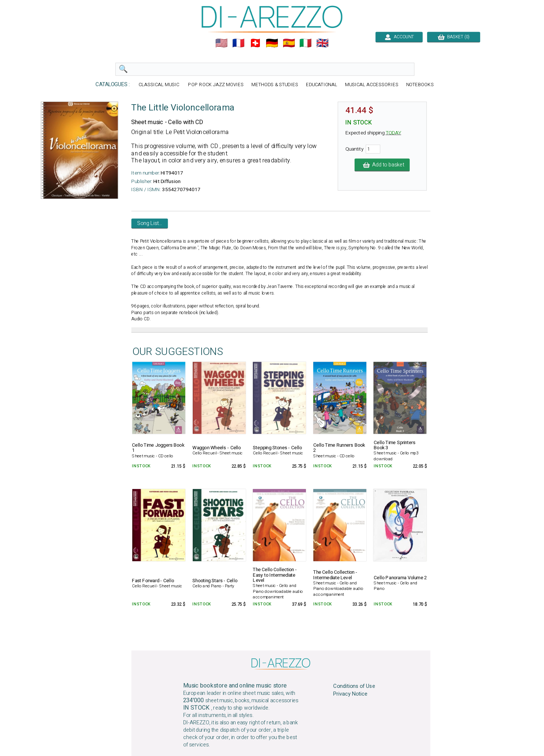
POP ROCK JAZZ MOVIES (216, 85)
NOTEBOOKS (420, 85)
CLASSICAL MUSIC (160, 85)
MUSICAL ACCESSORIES (372, 85)
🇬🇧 (322, 43)
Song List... (149, 224)
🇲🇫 (238, 43)
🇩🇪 (272, 43)
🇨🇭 (255, 43)
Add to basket (382, 165)
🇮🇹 (306, 43)
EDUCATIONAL (322, 85)
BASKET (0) (454, 37)
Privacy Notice (350, 694)
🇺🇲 (222, 43)
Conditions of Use (354, 686)
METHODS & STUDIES (275, 85)
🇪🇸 (289, 43)
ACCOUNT (399, 37)
